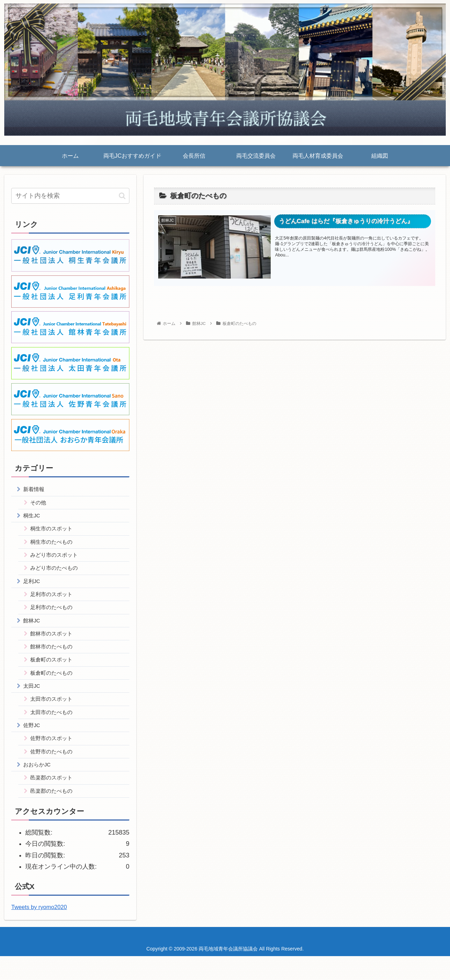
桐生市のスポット (53, 532)
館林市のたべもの (53, 659)
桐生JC (33, 518)
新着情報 (35, 490)
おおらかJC (39, 786)
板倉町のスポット (53, 673)
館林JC (33, 631)
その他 (39, 504)
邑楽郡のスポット (53, 800)
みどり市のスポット (56, 560)
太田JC (33, 701)
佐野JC (33, 744)
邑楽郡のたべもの (53, 814)
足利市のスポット (53, 603)
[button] (122, 196)
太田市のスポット (53, 716)
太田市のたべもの (53, 730)
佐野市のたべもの (53, 772)
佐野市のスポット (53, 758)
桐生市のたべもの (53, 546)
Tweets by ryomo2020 (39, 931)
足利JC (33, 588)
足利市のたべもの (53, 617)
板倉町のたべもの (53, 687)
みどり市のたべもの (56, 574)
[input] (70, 196)
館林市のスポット (53, 645)
